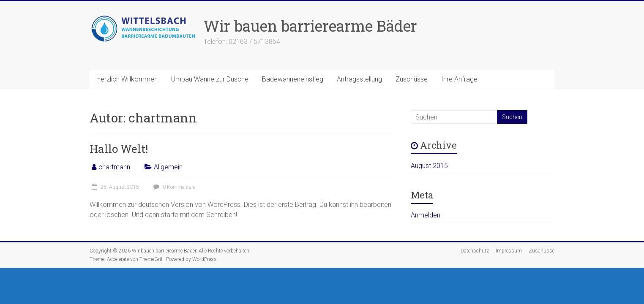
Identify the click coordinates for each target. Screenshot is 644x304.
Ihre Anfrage (459, 79)
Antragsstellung (359, 79)
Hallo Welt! (119, 149)
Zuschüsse (412, 79)
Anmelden (426, 215)
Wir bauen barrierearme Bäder (310, 26)
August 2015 (429, 166)
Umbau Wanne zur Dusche (210, 79)
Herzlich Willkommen (127, 79)
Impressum (509, 251)
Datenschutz (475, 251)
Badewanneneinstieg (293, 79)
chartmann (114, 167)
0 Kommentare (173, 187)
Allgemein (168, 167)
